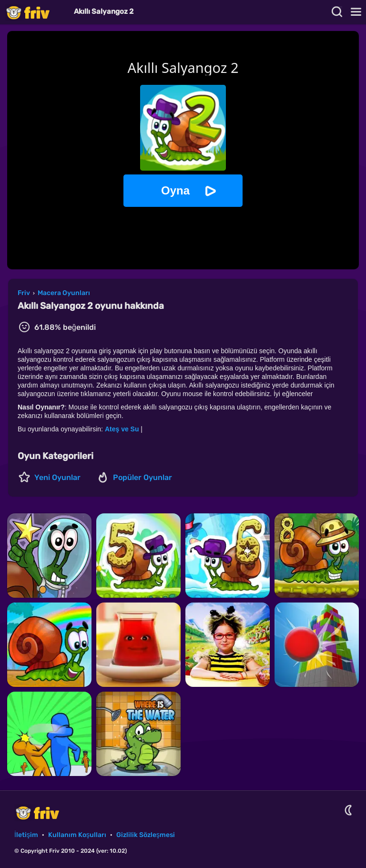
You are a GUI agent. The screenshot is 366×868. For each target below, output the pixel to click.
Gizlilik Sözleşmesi (146, 835)
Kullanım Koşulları (77, 835)
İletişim (26, 835)
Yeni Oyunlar (57, 477)
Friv (36, 12)
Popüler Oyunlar (142, 477)
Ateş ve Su (122, 429)
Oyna (175, 190)
